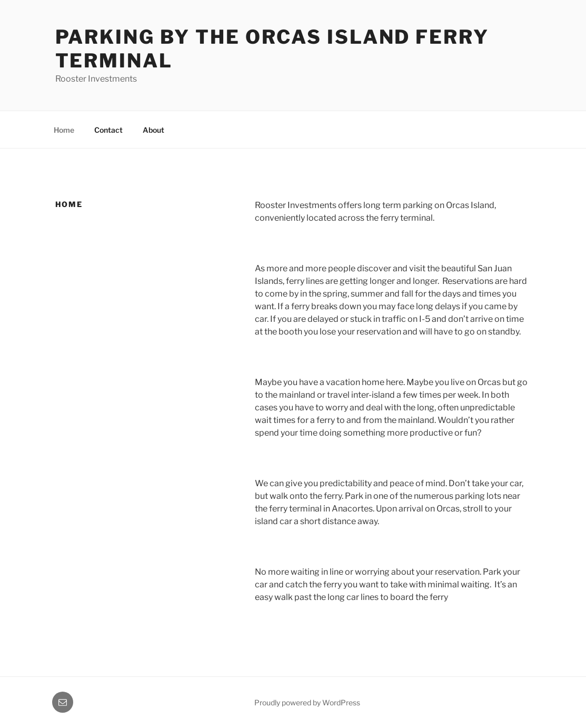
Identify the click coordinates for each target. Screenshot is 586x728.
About (153, 130)
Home (64, 130)
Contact (108, 130)
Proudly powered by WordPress (307, 702)
